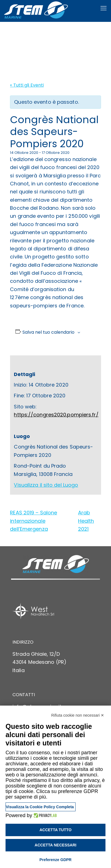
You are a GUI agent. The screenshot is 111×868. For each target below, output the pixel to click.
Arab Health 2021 (86, 521)
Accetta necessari (56, 845)
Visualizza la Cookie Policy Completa (40, 807)
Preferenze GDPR (56, 860)
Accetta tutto (56, 830)
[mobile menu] (104, 8)
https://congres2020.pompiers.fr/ (56, 415)
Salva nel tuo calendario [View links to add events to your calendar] (48, 332)
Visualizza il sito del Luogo (46, 485)
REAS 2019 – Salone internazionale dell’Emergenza (33, 521)
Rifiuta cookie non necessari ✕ (78, 715)
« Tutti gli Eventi (27, 85)
